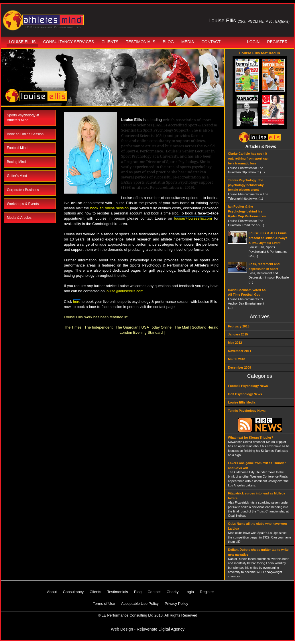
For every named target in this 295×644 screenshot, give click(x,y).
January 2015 (238, 334)
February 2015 (239, 326)
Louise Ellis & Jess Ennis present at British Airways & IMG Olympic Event (268, 238)
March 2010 (237, 359)
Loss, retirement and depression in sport (264, 266)
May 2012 (235, 343)
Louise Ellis (22, 42)
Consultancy (73, 592)
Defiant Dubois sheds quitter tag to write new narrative (258, 552)
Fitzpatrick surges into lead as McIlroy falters (256, 496)
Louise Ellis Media (242, 402)
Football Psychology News (248, 386)
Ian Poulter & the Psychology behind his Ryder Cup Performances (247, 211)
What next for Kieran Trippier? (251, 438)
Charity (173, 592)
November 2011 (240, 351)
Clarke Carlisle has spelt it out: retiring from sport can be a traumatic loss (248, 158)
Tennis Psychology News (247, 411)
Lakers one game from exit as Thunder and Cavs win (257, 465)
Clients (110, 42)
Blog (168, 42)
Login (253, 42)
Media (188, 42)
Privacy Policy (176, 604)
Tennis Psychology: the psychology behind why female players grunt (246, 185)
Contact (211, 42)
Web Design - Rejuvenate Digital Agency (148, 629)
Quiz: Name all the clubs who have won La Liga (257, 526)
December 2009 (240, 367)
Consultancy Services (68, 42)
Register (277, 42)
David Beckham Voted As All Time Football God (247, 292)
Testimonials (140, 42)
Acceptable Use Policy (140, 604)
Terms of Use (104, 604)
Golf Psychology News (245, 394)
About (52, 592)
